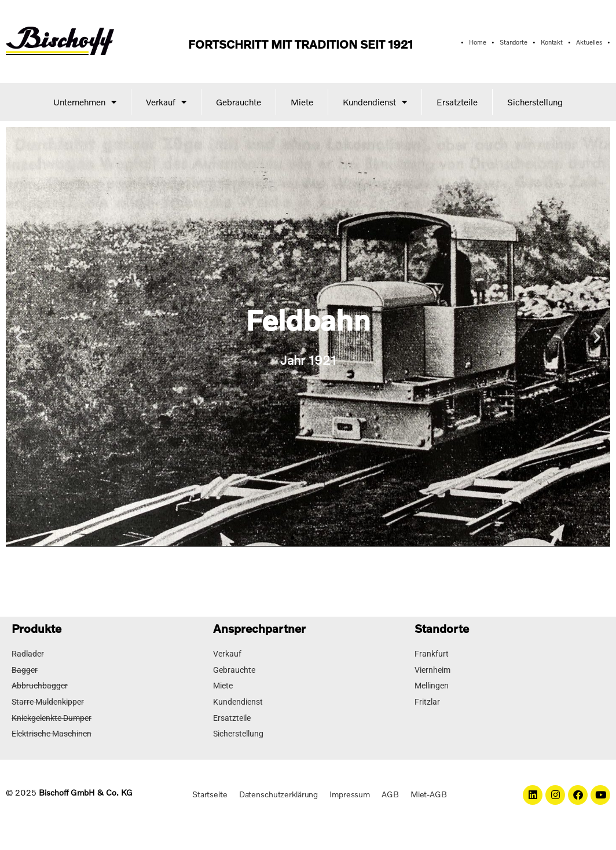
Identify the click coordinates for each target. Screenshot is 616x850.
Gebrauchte (239, 102)
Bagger (25, 669)
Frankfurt (432, 654)
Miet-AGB (430, 791)
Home (478, 42)
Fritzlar (427, 701)
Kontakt (553, 42)
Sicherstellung (535, 102)
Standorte (514, 42)
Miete (302, 102)
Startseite (208, 791)
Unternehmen (85, 102)
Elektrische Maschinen (52, 732)
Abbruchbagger (40, 685)
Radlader (28, 654)
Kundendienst (375, 102)
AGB (391, 791)
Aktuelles (591, 42)
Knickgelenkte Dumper (52, 716)
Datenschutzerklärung (278, 791)
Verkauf (166, 102)
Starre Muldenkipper (48, 701)
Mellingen (432, 685)
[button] (292, 538)
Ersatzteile (457, 102)
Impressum (351, 791)
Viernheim (432, 669)
